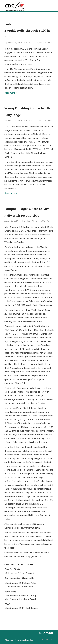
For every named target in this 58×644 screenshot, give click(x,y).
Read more (11, 93)
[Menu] (52, 6)
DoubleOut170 (46, 43)
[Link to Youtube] (51, 640)
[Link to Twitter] (47, 640)
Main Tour (30, 43)
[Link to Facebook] (43, 640)
